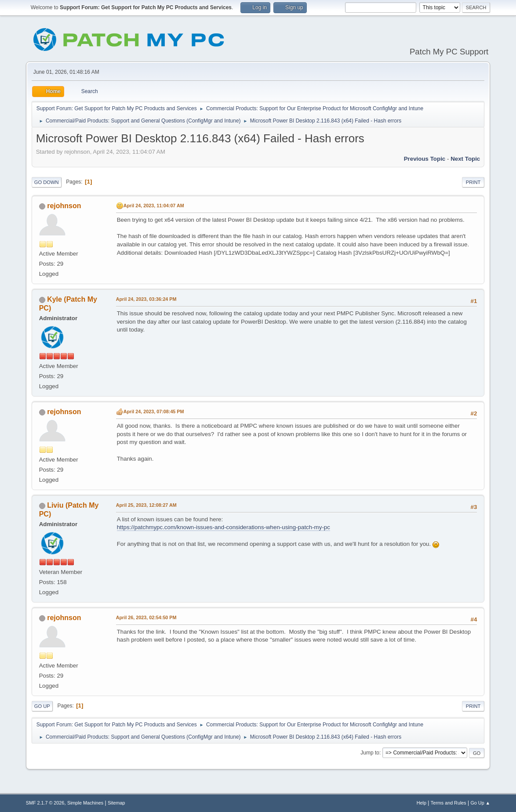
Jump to (370, 753)
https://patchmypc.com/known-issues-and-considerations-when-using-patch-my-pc (223, 527)
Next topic (465, 159)
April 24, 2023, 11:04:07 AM (154, 206)
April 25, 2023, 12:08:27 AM (146, 505)
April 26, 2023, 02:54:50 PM (146, 617)
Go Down (47, 182)
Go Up (42, 706)
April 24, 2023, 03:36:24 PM (146, 299)
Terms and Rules (449, 803)
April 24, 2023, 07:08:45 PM (154, 411)
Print (473, 182)
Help (422, 803)
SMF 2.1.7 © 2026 (45, 803)
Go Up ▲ (480, 803)
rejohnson (64, 206)
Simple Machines (85, 803)
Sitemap (116, 803)
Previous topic (425, 159)
